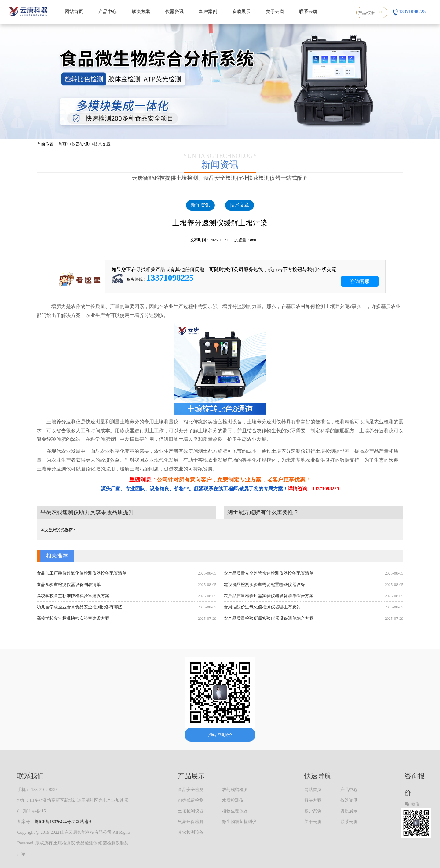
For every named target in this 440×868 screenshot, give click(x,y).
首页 (62, 144)
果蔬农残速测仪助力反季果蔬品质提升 (87, 512)
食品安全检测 (191, 790)
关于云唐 (275, 12)
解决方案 (141, 12)
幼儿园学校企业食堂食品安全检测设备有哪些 (79, 607)
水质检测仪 (233, 800)
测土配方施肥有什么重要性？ (263, 512)
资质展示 (241, 12)
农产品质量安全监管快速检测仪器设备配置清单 (269, 573)
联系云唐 (308, 12)
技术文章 (102, 144)
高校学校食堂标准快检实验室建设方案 (73, 596)
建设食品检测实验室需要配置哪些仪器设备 (264, 585)
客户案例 (208, 12)
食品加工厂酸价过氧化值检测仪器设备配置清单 (82, 573)
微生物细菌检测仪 (239, 822)
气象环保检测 (191, 822)
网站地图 (84, 822)
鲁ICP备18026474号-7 (54, 822)
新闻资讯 (200, 205)
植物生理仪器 (235, 811)
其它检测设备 (191, 832)
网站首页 (74, 12)
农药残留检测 (235, 790)
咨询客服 (360, 281)
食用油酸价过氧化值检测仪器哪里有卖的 (262, 607)
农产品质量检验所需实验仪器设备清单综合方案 (269, 596)
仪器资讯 (174, 12)
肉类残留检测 (191, 800)
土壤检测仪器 (191, 811)
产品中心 (108, 12)
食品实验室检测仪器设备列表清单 (69, 585)
